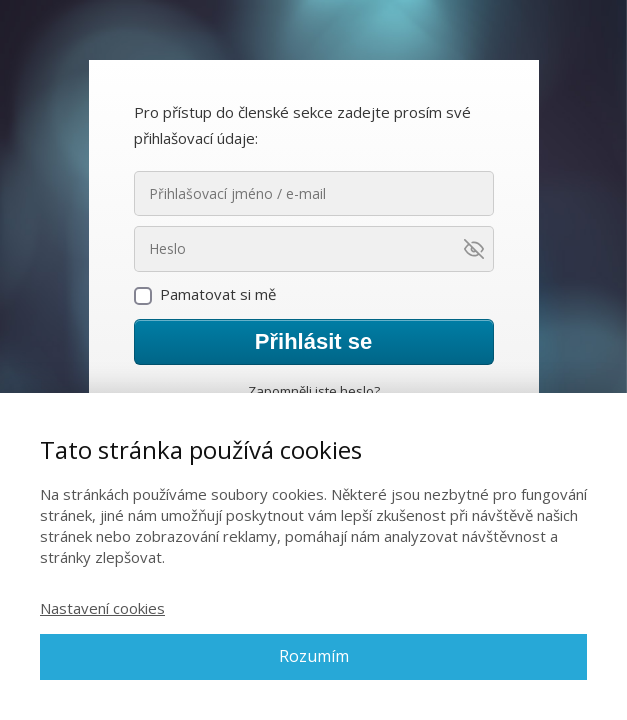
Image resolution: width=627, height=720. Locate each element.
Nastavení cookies (102, 608)
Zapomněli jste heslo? (314, 391)
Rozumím (314, 656)
